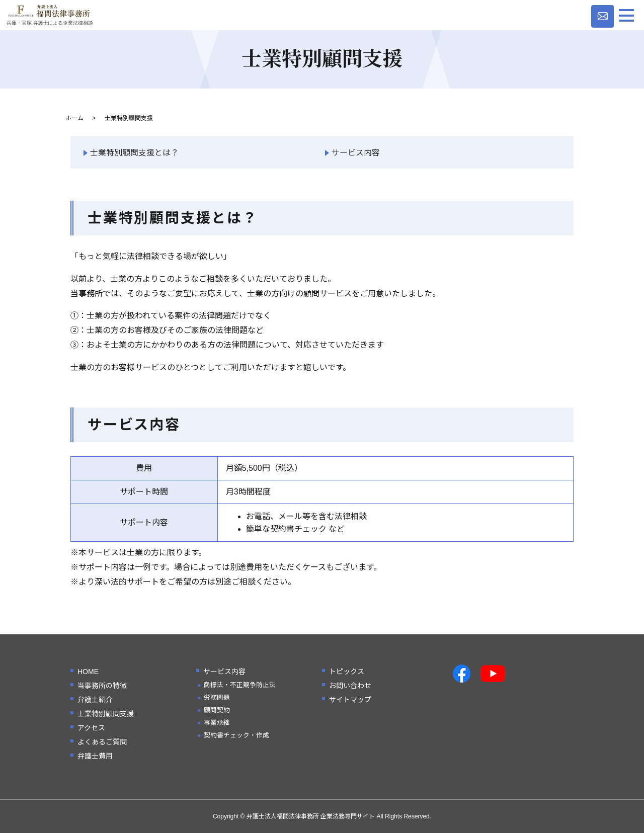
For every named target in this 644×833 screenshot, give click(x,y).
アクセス (91, 728)
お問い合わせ (350, 686)
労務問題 (217, 698)
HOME (88, 672)
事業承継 (217, 723)
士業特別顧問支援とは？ (134, 153)
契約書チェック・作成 (236, 735)
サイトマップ (350, 700)
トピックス (347, 672)
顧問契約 (217, 710)
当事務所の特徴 (102, 686)
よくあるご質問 (102, 742)
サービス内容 (356, 153)
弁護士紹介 (95, 700)
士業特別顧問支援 (106, 714)
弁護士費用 (95, 756)
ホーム (74, 118)
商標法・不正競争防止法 (240, 685)
